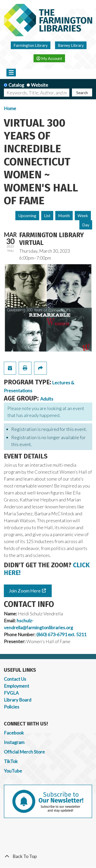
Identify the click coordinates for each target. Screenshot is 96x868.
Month (64, 215)
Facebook (14, 733)
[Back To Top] (48, 856)
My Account (49, 58)
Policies (12, 707)
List (47, 215)
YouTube (13, 771)
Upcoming (27, 215)
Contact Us (15, 679)
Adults (47, 399)
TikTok (11, 761)
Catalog (16, 85)
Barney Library (71, 45)
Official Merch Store (24, 752)
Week (83, 215)
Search (82, 92)
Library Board (18, 700)
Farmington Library (31, 45)
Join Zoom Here (25, 591)
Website (40, 85)
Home (10, 108)
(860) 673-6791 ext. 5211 (61, 634)
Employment (17, 686)
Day (86, 225)
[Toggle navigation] (11, 73)
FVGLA (11, 693)
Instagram (14, 742)
